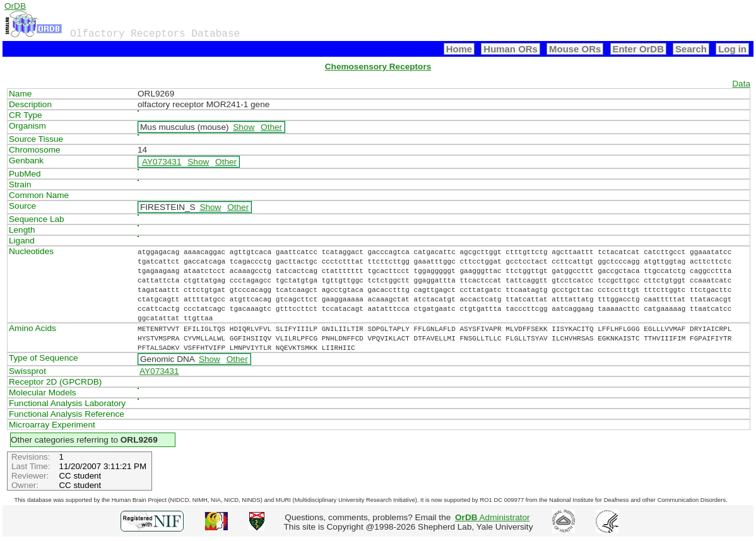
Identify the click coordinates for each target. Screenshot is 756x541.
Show (244, 127)
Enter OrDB (638, 49)
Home (459, 49)
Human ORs (511, 49)
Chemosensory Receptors (378, 67)
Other (271, 127)
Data (741, 84)
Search (691, 49)
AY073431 (162, 162)
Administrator (493, 517)
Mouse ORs (575, 49)
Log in (732, 49)
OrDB (15, 6)
